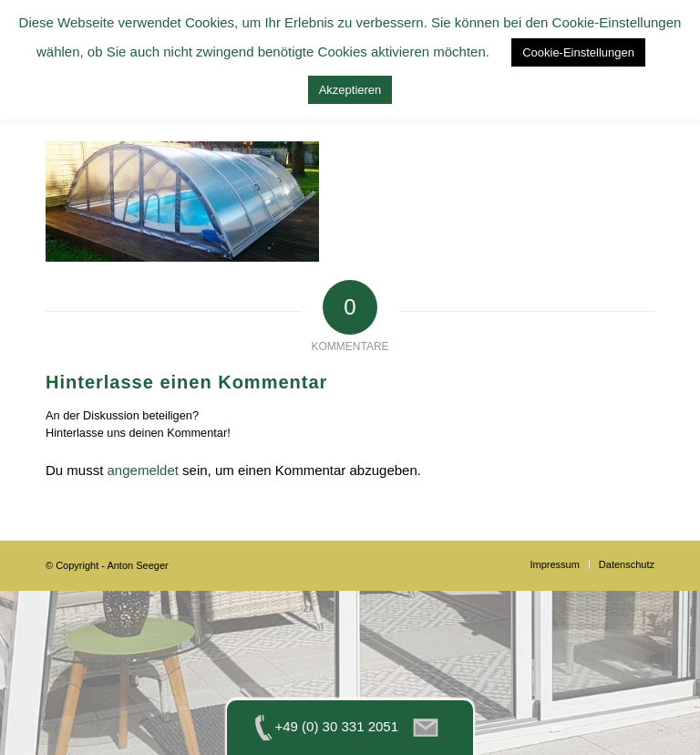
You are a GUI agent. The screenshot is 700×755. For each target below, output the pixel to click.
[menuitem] (554, 564)
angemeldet (143, 470)
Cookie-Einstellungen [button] (578, 52)
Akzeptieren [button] (350, 90)
